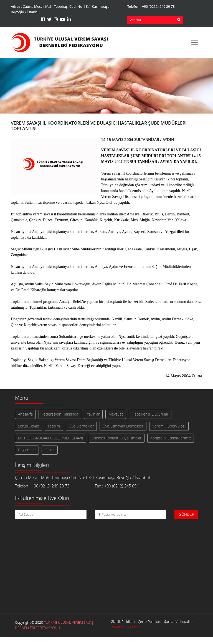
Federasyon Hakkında (60, 414)
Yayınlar (93, 414)
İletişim (54, 426)
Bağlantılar (27, 450)
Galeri (50, 450)
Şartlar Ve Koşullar (179, 622)
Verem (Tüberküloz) (169, 426)
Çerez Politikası (150, 622)
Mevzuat (116, 414)
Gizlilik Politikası (123, 622)
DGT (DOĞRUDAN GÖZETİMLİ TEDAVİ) (50, 438)
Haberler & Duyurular (150, 414)
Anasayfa (25, 414)
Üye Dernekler (81, 426)
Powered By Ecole (125, 627)
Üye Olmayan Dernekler (123, 426)
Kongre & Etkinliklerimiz (171, 438)
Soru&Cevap (29, 426)
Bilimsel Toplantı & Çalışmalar (117, 438)
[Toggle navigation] (194, 42)
